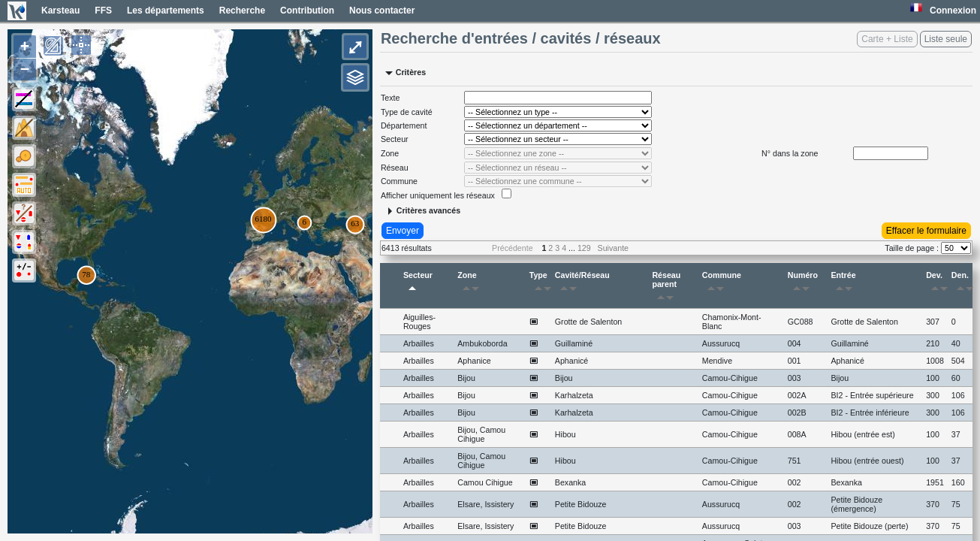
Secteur (418, 284)
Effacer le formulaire (926, 231)
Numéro (803, 284)
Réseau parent (666, 289)
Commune (722, 284)
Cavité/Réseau (582, 284)
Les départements (166, 11)
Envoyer (403, 231)
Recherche (242, 11)
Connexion (953, 11)
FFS (103, 11)
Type (540, 284)
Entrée (844, 284)
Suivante (613, 248)
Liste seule (946, 39)
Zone (471, 284)
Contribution (307, 11)
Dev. (937, 284)
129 (584, 248)
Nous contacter (382, 11)
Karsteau (60, 11)
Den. (962, 284)
